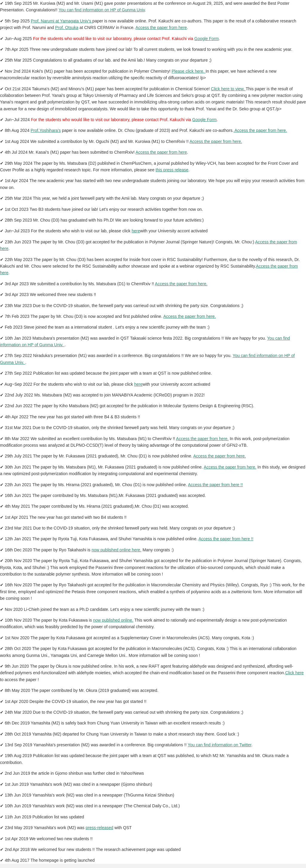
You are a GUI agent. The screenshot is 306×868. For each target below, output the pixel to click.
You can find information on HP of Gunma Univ (102, 10)
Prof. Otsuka (67, 28)
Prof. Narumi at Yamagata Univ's (62, 21)
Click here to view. (228, 89)
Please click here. (189, 71)
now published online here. (116, 550)
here (136, 231)
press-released (99, 828)
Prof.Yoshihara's (46, 130)
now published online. (113, 620)
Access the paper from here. (260, 130)
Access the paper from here (161, 28)
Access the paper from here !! (215, 485)
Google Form (206, 39)
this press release (172, 170)
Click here (294, 673)
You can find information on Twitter (219, 745)
